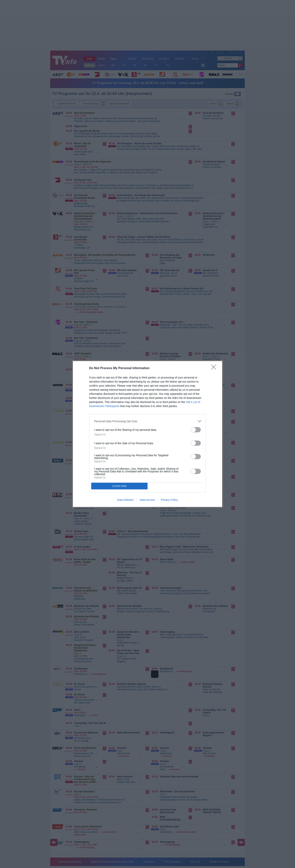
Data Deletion (125, 500)
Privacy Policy (169, 500)
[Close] (215, 368)
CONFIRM (119, 486)
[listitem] (147, 421)
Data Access (147, 500)
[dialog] (147, 434)
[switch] (196, 430)
